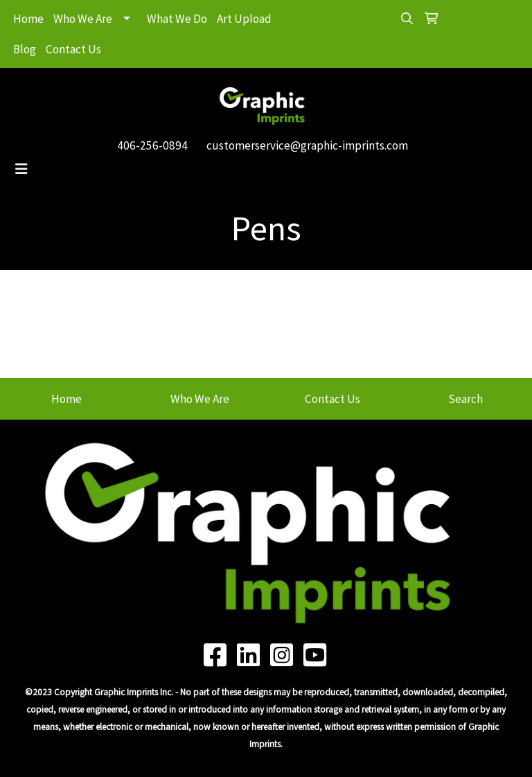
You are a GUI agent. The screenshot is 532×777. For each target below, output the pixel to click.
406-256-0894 (152, 145)
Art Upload (244, 19)
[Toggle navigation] (21, 169)
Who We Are (83, 19)
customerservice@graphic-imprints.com (307, 145)
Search (465, 399)
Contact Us (73, 49)
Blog (25, 49)
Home (28, 19)
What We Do (177, 19)
